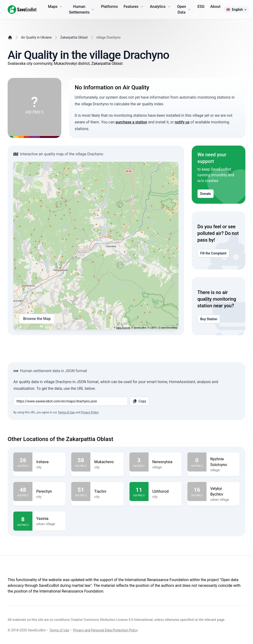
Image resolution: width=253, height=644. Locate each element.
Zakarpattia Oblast (74, 37)
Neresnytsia (165, 462)
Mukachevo (107, 462)
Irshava (49, 462)
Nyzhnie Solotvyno (223, 462)
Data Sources (123, 328)
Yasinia (49, 519)
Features (134, 7)
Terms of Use (66, 412)
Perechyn (49, 492)
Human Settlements (82, 9)
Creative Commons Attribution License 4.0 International (112, 620)
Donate (206, 194)
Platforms (109, 7)
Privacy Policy (90, 412)
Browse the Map (37, 319)
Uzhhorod (165, 492)
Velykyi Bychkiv (223, 492)
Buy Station (209, 319)
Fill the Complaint (213, 253)
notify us (182, 122)
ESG (201, 7)
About (215, 7)
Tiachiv (107, 492)
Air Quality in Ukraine (36, 37)
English (236, 10)
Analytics (161, 7)
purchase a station (131, 122)
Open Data (185, 9)
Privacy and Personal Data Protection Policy (105, 630)
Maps (56, 7)
